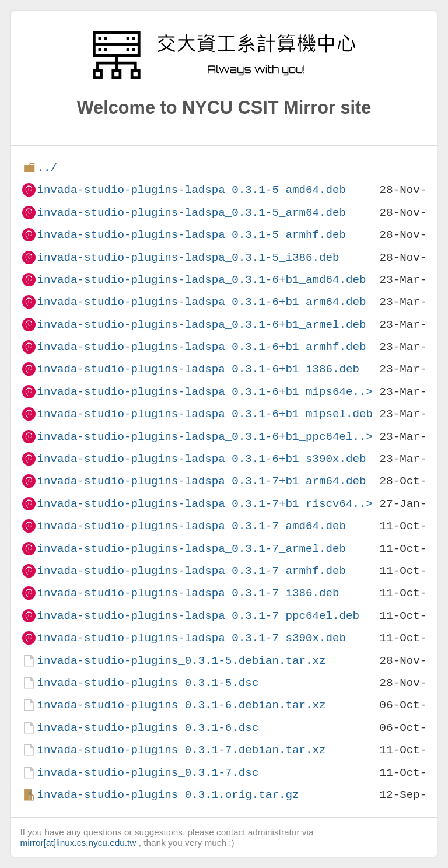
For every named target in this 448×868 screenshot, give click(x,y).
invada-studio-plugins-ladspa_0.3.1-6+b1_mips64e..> (205, 392)
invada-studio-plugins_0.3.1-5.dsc (148, 683)
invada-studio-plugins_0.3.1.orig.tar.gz (168, 795)
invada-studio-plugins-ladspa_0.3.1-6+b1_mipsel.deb (205, 414)
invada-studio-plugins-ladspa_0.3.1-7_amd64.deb (191, 526)
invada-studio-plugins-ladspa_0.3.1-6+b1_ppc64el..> (205, 437)
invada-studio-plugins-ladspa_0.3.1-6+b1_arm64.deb (201, 302)
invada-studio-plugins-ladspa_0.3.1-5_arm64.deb (191, 213)
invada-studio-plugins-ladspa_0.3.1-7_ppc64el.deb (198, 616)
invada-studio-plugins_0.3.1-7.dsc (148, 773)
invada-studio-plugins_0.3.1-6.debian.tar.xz (181, 705)
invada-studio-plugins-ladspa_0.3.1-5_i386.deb (188, 258)
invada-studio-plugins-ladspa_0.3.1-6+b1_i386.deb (198, 369)
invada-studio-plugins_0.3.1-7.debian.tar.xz (181, 750)
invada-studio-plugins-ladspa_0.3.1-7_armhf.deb (191, 571)
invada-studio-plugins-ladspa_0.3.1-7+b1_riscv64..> (205, 504)
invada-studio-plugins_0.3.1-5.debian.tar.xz (181, 661)
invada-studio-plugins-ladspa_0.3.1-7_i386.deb (188, 593)
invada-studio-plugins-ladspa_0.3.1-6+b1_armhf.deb (201, 347)
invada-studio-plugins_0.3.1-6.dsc (148, 728)
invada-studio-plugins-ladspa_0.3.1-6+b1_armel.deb (201, 325)
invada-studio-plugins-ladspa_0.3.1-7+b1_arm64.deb (201, 481)
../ (47, 168)
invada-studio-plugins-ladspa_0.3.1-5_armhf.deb (191, 235)
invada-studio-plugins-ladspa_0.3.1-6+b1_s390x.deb (201, 459)
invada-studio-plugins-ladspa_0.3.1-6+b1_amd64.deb (201, 280)
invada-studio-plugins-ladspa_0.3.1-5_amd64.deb (191, 190)
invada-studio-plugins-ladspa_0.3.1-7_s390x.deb (191, 638)
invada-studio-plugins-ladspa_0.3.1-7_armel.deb (191, 549)
